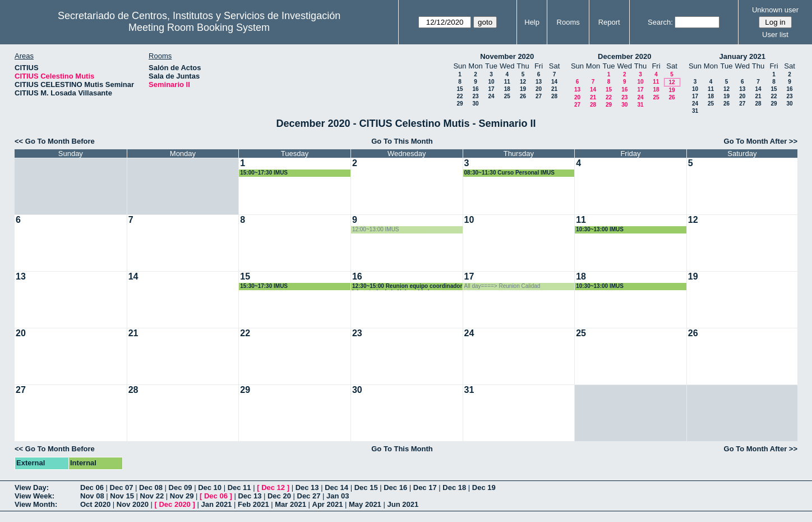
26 (523, 96)
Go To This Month (402, 141)
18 (507, 89)
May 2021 (365, 504)
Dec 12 (273, 487)
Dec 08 (151, 487)
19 (523, 89)
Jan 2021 (216, 504)
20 (539, 89)
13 (539, 82)
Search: (660, 22)
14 (554, 82)
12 (523, 82)
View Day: (32, 487)
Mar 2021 (290, 504)
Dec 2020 (174, 504)
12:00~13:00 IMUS (376, 229)
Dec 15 (366, 487)
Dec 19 (484, 487)
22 (460, 96)
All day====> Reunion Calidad (502, 286)
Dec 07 (122, 487)
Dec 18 (454, 487)
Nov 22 (152, 496)
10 (491, 82)
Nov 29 (182, 496)
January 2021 (742, 56)
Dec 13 (307, 487)
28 (554, 96)
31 (640, 105)
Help (532, 22)
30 (475, 104)
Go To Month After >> (761, 141)
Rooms (568, 22)
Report (609, 22)
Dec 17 (425, 487)
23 (475, 96)
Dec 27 (309, 496)
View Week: (34, 496)
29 (460, 104)
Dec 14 (336, 487)
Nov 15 (122, 496)
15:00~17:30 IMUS (264, 173)
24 (491, 96)
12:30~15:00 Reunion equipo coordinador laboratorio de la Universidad (407, 287)
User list (775, 35)
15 (460, 89)
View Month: (36, 504)
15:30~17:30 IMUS (264, 286)
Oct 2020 (95, 504)
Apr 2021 (328, 504)
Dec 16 (395, 487)
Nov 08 (92, 496)
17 (491, 89)
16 (475, 89)
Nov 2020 (133, 504)
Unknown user (775, 10)
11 (507, 82)
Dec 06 (92, 487)
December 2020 (624, 56)
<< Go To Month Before (55, 141)
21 (554, 89)
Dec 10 (210, 487)
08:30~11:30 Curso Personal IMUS (509, 173)
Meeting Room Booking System (199, 28)
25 (507, 96)
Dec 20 (279, 496)
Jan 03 (338, 496)
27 (539, 96)
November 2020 (507, 56)
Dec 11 (239, 487)
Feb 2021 (253, 504)
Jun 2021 (403, 504)
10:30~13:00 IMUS (600, 229)
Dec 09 (181, 487)
